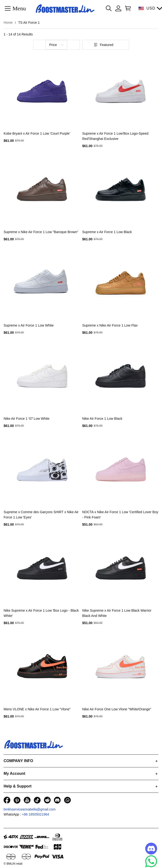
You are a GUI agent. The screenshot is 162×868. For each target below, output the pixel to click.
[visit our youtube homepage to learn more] (27, 800)
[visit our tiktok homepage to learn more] (37, 800)
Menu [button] (19, 8)
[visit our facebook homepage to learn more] (7, 800)
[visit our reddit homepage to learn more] (47, 800)
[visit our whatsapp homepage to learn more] (67, 800)
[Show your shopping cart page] (127, 8)
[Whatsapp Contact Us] (151, 861)
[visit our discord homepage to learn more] (57, 800)
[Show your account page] (118, 8)
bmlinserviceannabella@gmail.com (30, 809)
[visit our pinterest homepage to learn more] (17, 800)
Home (8, 23)
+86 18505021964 (35, 814)
